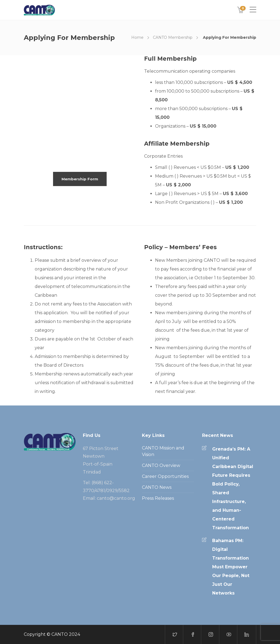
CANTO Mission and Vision (163, 451)
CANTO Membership (173, 37)
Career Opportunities (165, 476)
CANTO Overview (161, 465)
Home (137, 37)
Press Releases (158, 498)
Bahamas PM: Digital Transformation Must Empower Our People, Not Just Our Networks (231, 567)
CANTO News (157, 487)
